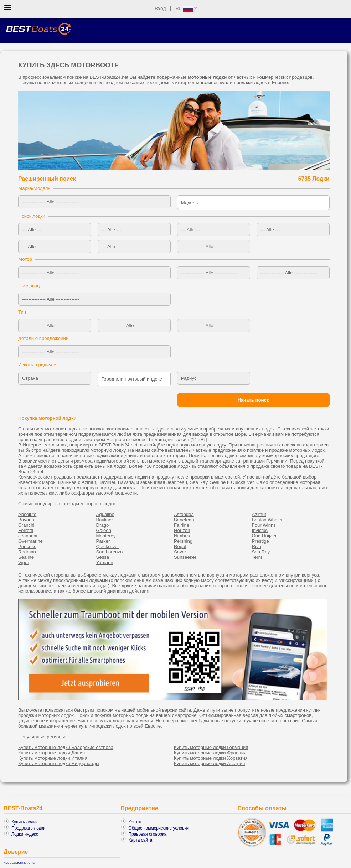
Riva (257, 546)
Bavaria (26, 520)
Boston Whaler (267, 520)
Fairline (182, 525)
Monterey (106, 536)
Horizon (182, 530)
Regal (180, 546)
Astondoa (184, 514)
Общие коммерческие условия (159, 828)
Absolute (27, 514)
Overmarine (30, 541)
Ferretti (26, 530)
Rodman (27, 552)
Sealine (26, 557)
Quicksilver (108, 546)
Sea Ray (261, 552)
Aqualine (105, 514)
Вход (160, 9)
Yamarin (105, 562)
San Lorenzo (110, 552)
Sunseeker (185, 557)
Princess (27, 546)
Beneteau (184, 520)
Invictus (260, 530)
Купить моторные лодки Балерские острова (66, 747)
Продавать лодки (29, 828)
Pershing (183, 541)
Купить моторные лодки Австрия (209, 763)
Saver (180, 552)
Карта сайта (140, 840)
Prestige (260, 541)
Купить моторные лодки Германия (211, 747)
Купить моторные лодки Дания (51, 753)
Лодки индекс (25, 834)
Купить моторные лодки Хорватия (211, 758)
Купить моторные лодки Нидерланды (59, 763)
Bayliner (105, 520)
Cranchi (26, 525)
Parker (103, 541)
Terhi (257, 557)
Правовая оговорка (147, 834)
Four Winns (264, 525)
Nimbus (182, 536)
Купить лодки (25, 822)
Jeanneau (29, 536)
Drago (103, 525)
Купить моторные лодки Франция (210, 753)
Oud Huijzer (264, 536)
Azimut (259, 514)
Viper (24, 562)
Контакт (136, 822)
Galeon (104, 530)
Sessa (103, 557)
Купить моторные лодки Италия (53, 758)
